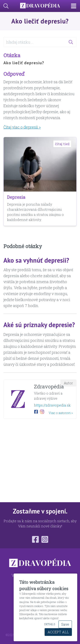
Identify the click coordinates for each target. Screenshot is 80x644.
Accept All (58, 632)
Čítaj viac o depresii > (22, 127)
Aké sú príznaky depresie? (39, 325)
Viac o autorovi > (61, 413)
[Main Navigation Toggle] (75, 6)
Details (50, 624)
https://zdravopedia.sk (52, 405)
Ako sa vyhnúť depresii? (36, 260)
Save (65, 624)
